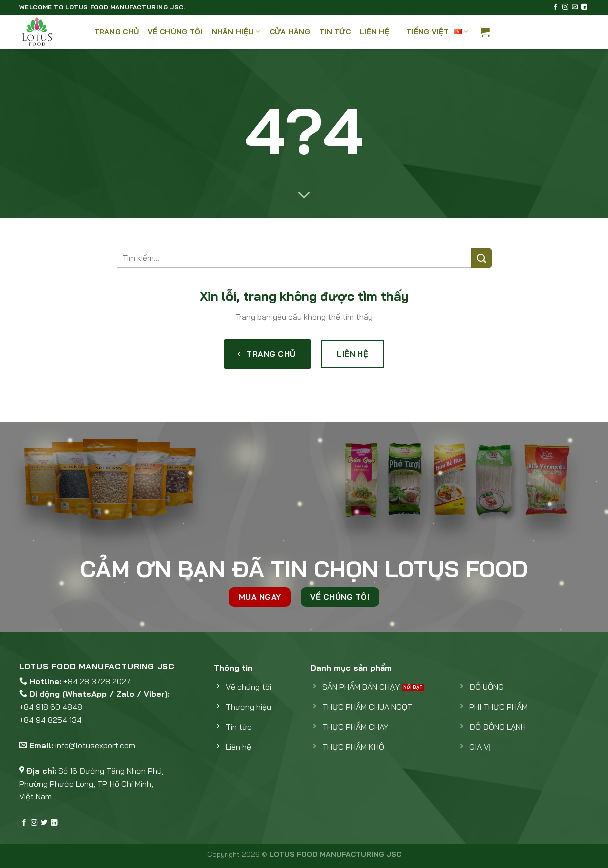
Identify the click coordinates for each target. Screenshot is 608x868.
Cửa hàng (290, 32)
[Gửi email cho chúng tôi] (575, 7)
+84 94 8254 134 (50, 720)
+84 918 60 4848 (51, 707)
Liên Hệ (375, 32)
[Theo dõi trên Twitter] (44, 823)
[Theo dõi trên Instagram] (565, 7)
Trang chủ (117, 32)
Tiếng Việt (437, 32)
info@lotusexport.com (95, 745)
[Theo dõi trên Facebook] (555, 7)
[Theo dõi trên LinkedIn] (584, 7)
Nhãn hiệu (236, 32)
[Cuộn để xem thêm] (304, 196)
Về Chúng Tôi (175, 32)
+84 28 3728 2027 (97, 681)
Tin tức (335, 32)
